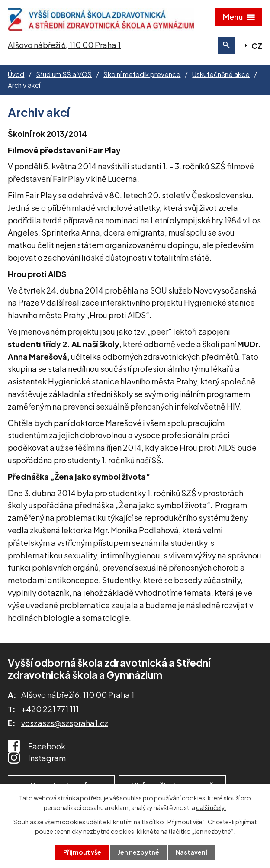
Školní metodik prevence (142, 74)
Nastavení (191, 852)
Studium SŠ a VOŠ (64, 74)
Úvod (16, 74)
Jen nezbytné (138, 852)
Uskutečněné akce (221, 74)
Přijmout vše (82, 852)
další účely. (211, 807)
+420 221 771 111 (50, 709)
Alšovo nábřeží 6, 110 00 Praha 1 (64, 45)
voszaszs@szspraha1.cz (65, 723)
